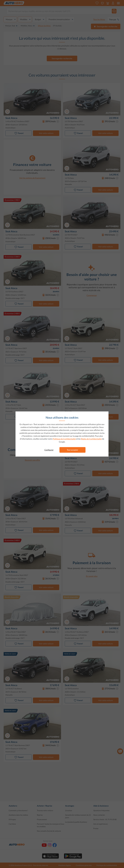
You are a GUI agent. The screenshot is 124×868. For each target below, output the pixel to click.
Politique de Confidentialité (64, 439)
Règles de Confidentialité (91, 439)
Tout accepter (72, 450)
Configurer (49, 450)
